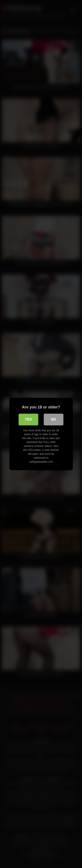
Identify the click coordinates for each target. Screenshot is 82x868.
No (54, 419)
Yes (28, 419)
